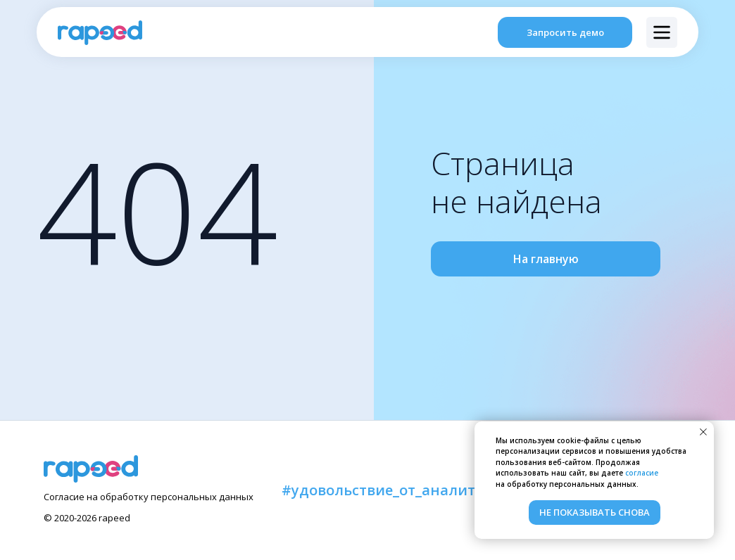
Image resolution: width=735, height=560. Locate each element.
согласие (642, 473)
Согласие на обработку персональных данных (149, 497)
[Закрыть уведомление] (703, 432)
